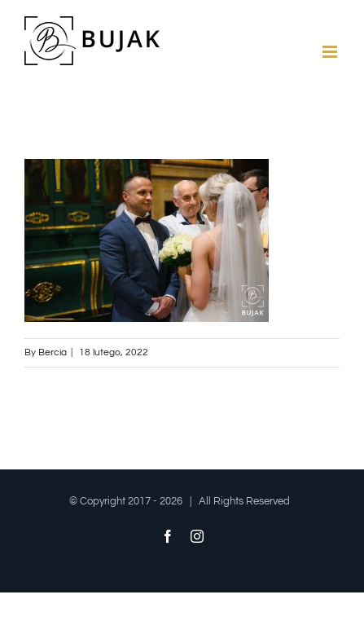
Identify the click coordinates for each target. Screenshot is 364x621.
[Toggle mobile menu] (331, 52)
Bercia (53, 352)
